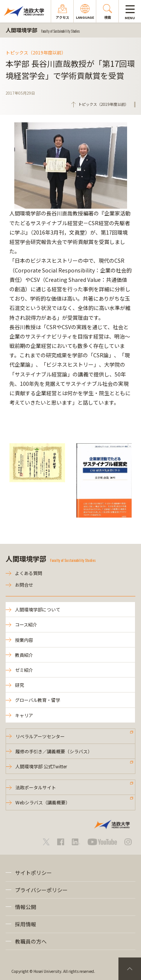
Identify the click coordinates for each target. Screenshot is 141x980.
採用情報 (26, 924)
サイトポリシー (33, 873)
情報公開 (26, 907)
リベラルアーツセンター (40, 736)
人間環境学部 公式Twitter (41, 766)
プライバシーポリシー (41, 890)
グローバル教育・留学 (38, 700)
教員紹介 (24, 655)
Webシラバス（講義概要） (43, 802)
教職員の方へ (31, 941)
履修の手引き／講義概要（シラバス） (54, 751)
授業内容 (24, 640)
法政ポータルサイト (36, 787)
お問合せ (24, 585)
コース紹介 (26, 624)
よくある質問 (29, 573)
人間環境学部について (38, 609)
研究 (20, 685)
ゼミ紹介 (24, 670)
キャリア (24, 715)
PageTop (130, 969)
